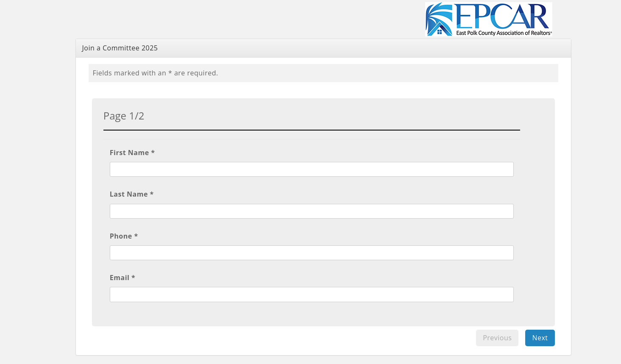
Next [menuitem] (540, 338)
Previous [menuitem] (497, 338)
